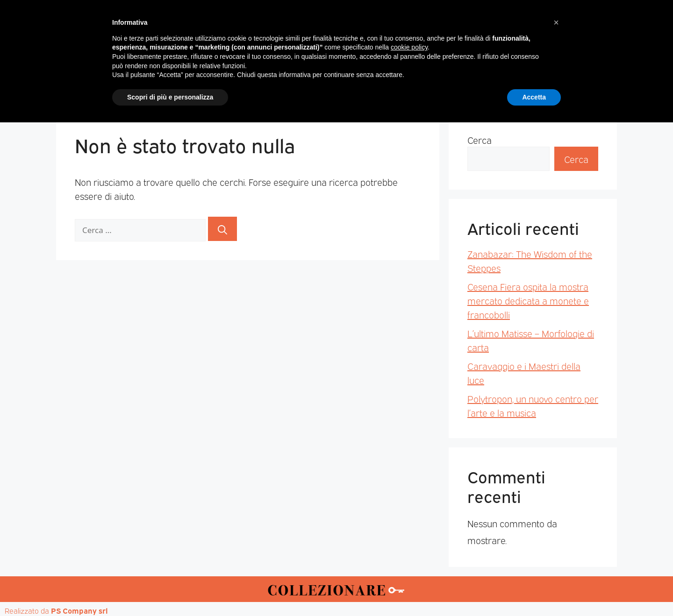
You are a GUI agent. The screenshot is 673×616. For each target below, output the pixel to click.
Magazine (197, 89)
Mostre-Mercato (316, 89)
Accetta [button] (534, 590)
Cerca (480, 140)
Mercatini (251, 89)
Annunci (522, 89)
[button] (556, 516)
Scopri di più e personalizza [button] (170, 590)
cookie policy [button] (409, 541)
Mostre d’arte (390, 89)
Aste (440, 89)
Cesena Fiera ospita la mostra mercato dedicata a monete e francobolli (528, 300)
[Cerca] (222, 229)
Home (151, 89)
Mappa (477, 89)
